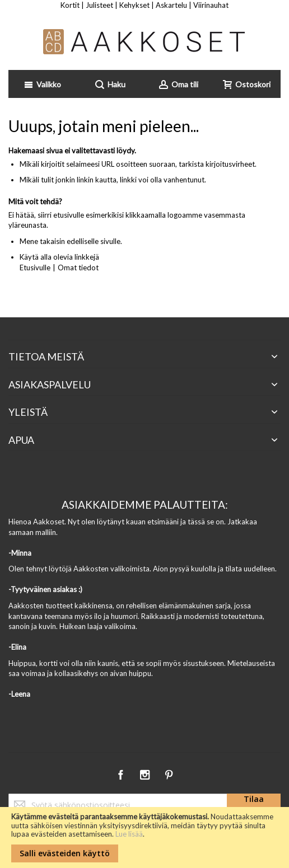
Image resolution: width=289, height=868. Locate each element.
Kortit (70, 5)
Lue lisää (129, 834)
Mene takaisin (42, 241)
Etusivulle (35, 268)
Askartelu (171, 5)
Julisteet (99, 5)
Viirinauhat (211, 5)
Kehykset (134, 5)
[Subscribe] (254, 805)
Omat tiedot (78, 268)
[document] (144, 837)
